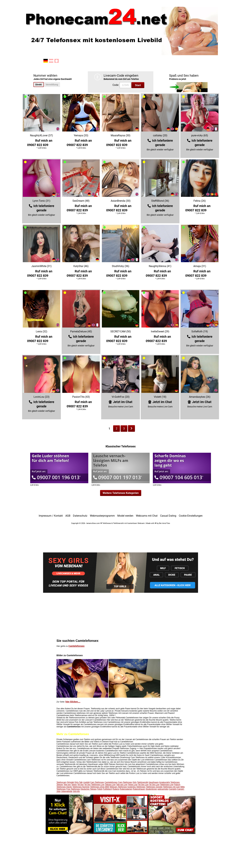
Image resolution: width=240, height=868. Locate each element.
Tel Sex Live (154, 785)
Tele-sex (67, 785)
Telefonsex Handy (64, 787)
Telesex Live (110, 785)
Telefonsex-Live (167, 785)
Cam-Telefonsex (125, 782)
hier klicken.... (73, 702)
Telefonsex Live (98, 785)
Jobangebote (67, 791)
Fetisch (177, 785)
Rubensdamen (126, 789)
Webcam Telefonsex (118, 787)
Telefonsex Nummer (81, 787)
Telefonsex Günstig (154, 787)
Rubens (116, 789)
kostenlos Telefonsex (136, 787)
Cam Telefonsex (97, 782)
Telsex (74, 785)
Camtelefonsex (77, 646)
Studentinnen (151, 789)
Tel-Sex (81, 785)
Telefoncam (61, 782)
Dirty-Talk (78, 782)
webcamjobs (163, 789)
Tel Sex (87, 785)
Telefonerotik (143, 782)
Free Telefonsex (73, 789)
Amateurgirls (164, 782)
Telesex (60, 785)
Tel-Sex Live (143, 785)
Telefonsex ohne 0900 (100, 787)
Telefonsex (175, 782)
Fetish (100, 789)
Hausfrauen (154, 782)
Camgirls (173, 789)
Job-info (76, 791)
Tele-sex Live (122, 785)
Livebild (86, 782)
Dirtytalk (70, 782)
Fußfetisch (107, 789)
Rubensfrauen (139, 789)
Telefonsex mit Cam (171, 787)
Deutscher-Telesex (89, 789)
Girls (135, 782)
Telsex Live (133, 785)
